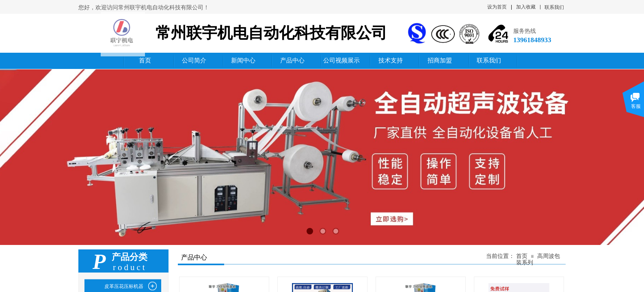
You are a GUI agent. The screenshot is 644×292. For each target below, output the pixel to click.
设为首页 (497, 7)
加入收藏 (526, 7)
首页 (522, 256)
